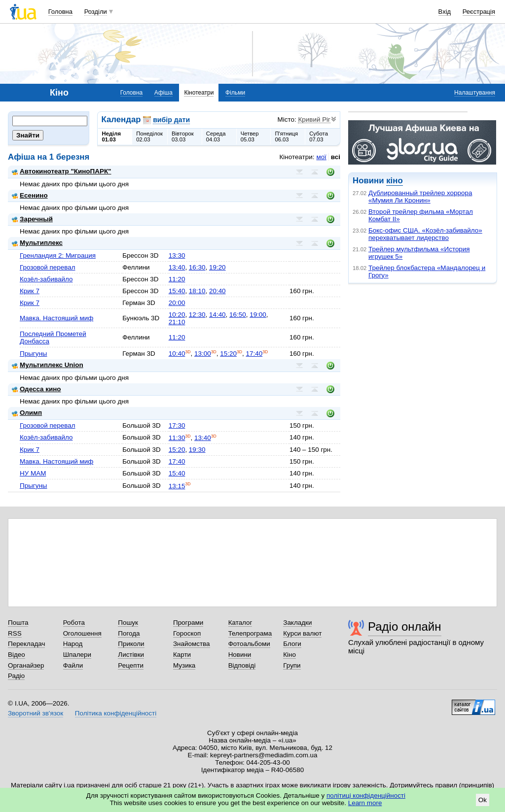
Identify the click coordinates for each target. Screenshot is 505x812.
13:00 (203, 354)
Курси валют (302, 633)
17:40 (254, 354)
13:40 (177, 267)
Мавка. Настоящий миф (56, 318)
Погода (129, 633)
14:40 (217, 315)
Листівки (131, 655)
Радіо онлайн (405, 626)
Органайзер (26, 665)
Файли (73, 665)
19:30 (197, 450)
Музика (184, 665)
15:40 (177, 291)
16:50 (238, 315)
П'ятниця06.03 (286, 136)
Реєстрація (479, 12)
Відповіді (242, 665)
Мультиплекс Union (48, 365)
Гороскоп (187, 633)
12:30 (197, 315)
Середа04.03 (216, 136)
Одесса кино (36, 389)
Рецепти (131, 665)
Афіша (163, 93)
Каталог (240, 623)
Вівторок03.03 (183, 136)
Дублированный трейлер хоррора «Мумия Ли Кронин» (420, 197)
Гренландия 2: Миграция (58, 255)
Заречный (32, 219)
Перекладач (26, 644)
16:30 (197, 267)
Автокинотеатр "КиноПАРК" (61, 171)
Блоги (292, 644)
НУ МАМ (33, 473)
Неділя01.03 (111, 136)
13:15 (177, 486)
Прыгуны (34, 354)
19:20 (217, 267)
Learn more (365, 803)
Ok (483, 800)
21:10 (177, 322)
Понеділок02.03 (149, 136)
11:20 (177, 279)
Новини (240, 655)
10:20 (177, 315)
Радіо (16, 676)
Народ (73, 644)
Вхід (445, 12)
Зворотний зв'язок (36, 713)
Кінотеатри (199, 93)
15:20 (228, 354)
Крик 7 (30, 291)
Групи (292, 665)
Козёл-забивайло (46, 279)
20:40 (217, 291)
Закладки (297, 623)
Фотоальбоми (249, 644)
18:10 (197, 291)
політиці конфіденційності (366, 795)
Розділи (96, 12)
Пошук (128, 623)
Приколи (131, 644)
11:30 (177, 438)
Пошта (18, 623)
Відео (17, 655)
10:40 (177, 354)
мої (321, 157)
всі (336, 157)
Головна (60, 12)
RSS (15, 633)
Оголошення (82, 633)
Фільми (235, 93)
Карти (182, 655)
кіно (394, 181)
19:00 (258, 315)
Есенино (30, 195)
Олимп (27, 413)
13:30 (177, 255)
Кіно (289, 655)
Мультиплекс (37, 243)
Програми (188, 623)
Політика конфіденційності (116, 713)
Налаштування (475, 93)
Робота (74, 623)
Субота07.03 (319, 136)
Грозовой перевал (48, 267)
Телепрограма (250, 633)
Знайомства (192, 644)
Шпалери (77, 655)
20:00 (177, 303)
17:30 (177, 425)
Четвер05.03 (250, 136)
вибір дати (171, 120)
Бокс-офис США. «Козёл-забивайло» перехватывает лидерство (425, 234)
